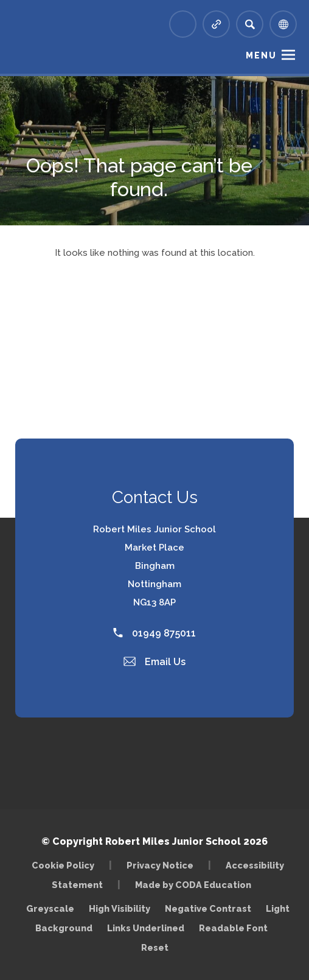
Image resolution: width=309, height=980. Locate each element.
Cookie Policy (63, 865)
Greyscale (50, 908)
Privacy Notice (160, 865)
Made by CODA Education (193, 885)
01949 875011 (154, 633)
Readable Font (233, 928)
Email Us (154, 662)
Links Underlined (146, 928)
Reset (155, 947)
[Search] (250, 24)
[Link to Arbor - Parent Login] (183, 24)
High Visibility (120, 908)
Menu (261, 55)
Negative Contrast (208, 908)
